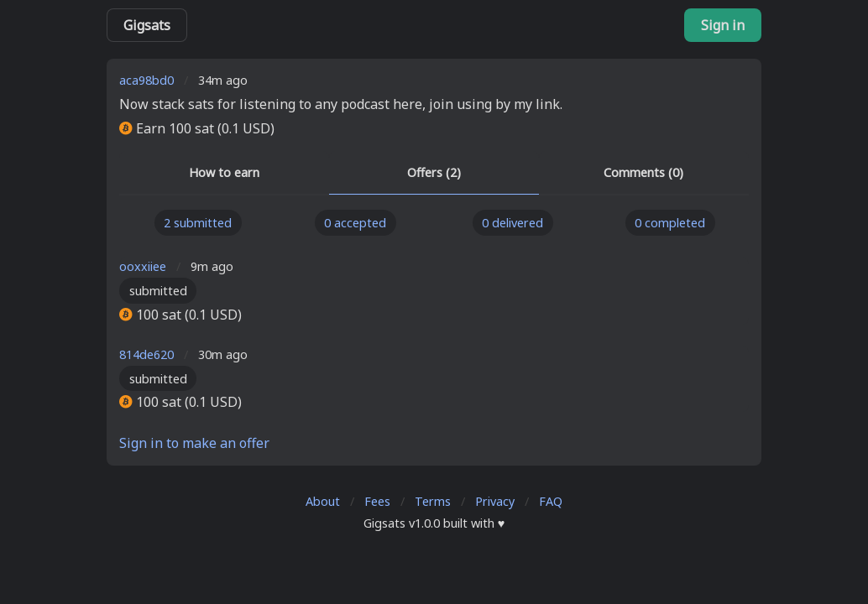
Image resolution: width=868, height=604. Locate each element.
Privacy (495, 501)
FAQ (551, 501)
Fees (377, 501)
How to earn (224, 172)
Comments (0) (643, 172)
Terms (433, 501)
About (323, 501)
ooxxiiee (143, 266)
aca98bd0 (146, 80)
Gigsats (147, 25)
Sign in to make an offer (194, 443)
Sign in (723, 25)
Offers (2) (434, 172)
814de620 (146, 354)
